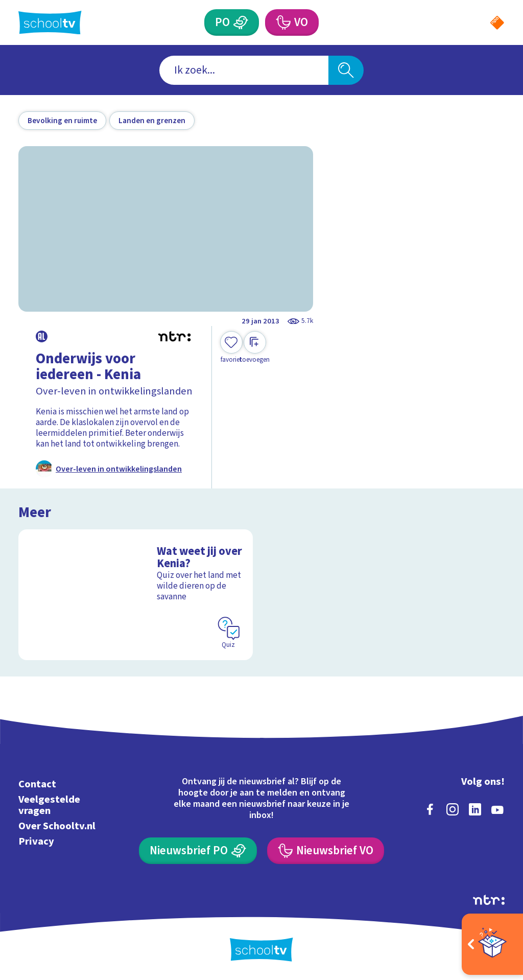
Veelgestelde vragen (49, 805)
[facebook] (430, 809)
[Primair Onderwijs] (241, 22)
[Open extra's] (492, 944)
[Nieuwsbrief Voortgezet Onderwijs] (325, 851)
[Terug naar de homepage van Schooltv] (50, 23)
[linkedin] (475, 809)
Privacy (36, 841)
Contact (37, 784)
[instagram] (453, 809)
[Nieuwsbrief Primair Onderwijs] (198, 851)
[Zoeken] (346, 70)
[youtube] (497, 809)
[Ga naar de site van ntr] (489, 900)
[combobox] (244, 70)
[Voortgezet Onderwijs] (282, 22)
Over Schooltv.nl (57, 826)
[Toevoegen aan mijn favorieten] (231, 348)
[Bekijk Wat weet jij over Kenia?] (136, 595)
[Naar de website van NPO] (497, 23)
